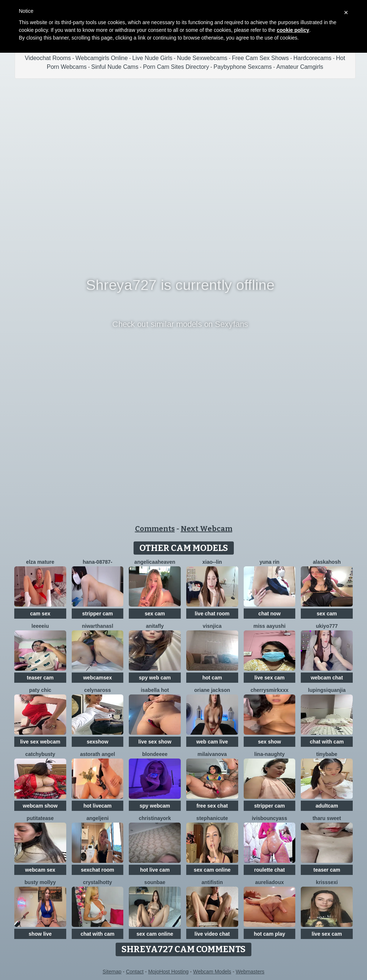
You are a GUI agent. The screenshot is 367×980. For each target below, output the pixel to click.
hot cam (212, 678)
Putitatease (40, 818)
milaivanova (212, 754)
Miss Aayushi (269, 626)
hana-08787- (98, 562)
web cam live (212, 742)
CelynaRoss (98, 690)
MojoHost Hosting (168, 972)
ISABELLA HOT (155, 690)
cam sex (40, 614)
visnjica (212, 626)
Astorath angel (98, 754)
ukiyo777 (327, 626)
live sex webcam (40, 742)
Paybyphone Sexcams (243, 67)
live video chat (212, 934)
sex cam (155, 614)
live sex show (155, 742)
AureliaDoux (269, 882)
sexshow (98, 742)
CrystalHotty (98, 882)
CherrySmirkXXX (270, 690)
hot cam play (270, 934)
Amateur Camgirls (300, 67)
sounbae (155, 882)
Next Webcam (207, 529)
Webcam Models (212, 972)
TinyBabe (327, 754)
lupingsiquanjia (327, 690)
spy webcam (155, 806)
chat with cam (327, 742)
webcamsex (98, 678)
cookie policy (293, 30)
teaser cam (40, 678)
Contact (135, 972)
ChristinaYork (155, 818)
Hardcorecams (312, 58)
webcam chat (327, 678)
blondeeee (155, 754)
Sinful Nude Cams (115, 67)
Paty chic (40, 690)
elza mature (40, 562)
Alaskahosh (327, 562)
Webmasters (250, 972)
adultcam (327, 806)
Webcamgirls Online (102, 58)
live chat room (212, 614)
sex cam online (212, 870)
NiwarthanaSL (98, 626)
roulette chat (269, 870)
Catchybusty (40, 754)
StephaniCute (212, 818)
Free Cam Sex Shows (261, 58)
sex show (269, 742)
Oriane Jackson (212, 690)
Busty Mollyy (40, 882)
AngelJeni (98, 818)
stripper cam (97, 614)
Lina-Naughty (269, 754)
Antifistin (212, 882)
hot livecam (98, 806)
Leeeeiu (40, 626)
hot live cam (155, 870)
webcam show (40, 806)
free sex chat (212, 806)
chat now (269, 614)
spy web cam (155, 678)
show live (40, 934)
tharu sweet (327, 818)
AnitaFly (155, 626)
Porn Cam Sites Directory (176, 67)
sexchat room (98, 870)
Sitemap (112, 972)
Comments (155, 529)
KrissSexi (327, 882)
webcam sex (40, 870)
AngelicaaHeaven (155, 562)
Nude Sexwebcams (202, 58)
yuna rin (269, 562)
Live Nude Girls (152, 58)
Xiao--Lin (212, 562)
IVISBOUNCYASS (269, 818)
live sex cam (269, 678)
